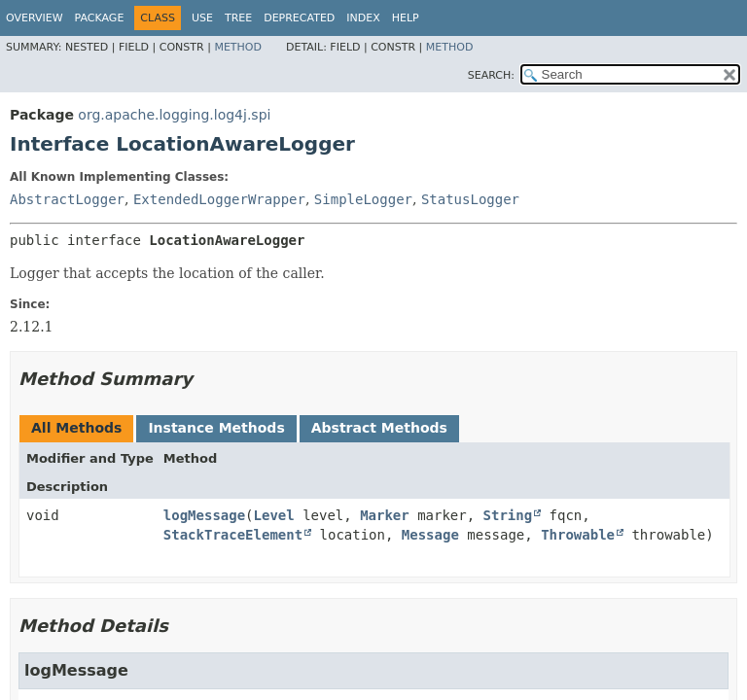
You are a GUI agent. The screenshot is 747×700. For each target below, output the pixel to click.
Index (363, 18)
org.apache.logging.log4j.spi (174, 115)
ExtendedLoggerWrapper (219, 199)
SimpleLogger (363, 199)
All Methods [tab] (76, 428)
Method (238, 47)
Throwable (578, 535)
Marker (385, 515)
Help (406, 18)
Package (100, 18)
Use (202, 18)
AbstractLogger (67, 199)
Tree (238, 18)
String (508, 515)
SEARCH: (491, 75)
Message (430, 535)
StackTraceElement (233, 535)
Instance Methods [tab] (216, 428)
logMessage (204, 515)
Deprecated (299, 18)
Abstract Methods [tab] (379, 428)
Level (274, 515)
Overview (35, 18)
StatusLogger (470, 199)
